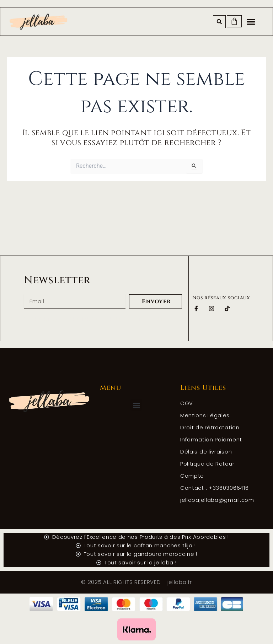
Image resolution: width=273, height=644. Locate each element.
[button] (219, 22)
